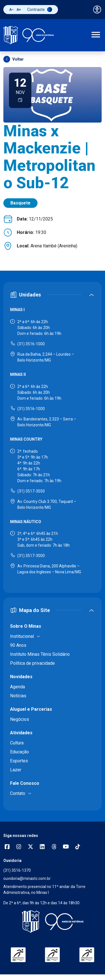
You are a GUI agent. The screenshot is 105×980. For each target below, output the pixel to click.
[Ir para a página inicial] (29, 35)
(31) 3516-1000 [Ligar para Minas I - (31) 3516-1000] (31, 344)
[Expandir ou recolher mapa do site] (53, 610)
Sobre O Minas (26, 626)
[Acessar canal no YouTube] (66, 847)
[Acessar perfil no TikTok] (78, 847)
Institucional (22, 636)
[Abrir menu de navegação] (96, 35)
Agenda (17, 687)
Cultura (17, 743)
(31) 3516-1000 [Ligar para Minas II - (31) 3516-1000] (31, 409)
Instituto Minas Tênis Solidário (40, 654)
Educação (19, 752)
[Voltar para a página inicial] (53, 922)
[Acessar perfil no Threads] (54, 847)
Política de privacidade (32, 663)
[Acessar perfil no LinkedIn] (42, 847)
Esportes (19, 761)
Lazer (16, 770)
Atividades (21, 733)
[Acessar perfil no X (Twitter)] (31, 847)
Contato (18, 793)
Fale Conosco (25, 783)
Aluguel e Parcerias (31, 709)
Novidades (21, 677)
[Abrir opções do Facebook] (7, 847)
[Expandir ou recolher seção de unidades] (53, 295)
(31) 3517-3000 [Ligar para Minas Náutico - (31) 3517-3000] (31, 556)
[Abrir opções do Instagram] (19, 847)
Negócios (20, 719)
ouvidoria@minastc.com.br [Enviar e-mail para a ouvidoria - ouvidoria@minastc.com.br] (27, 878)
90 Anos (18, 645)
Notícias (18, 696)
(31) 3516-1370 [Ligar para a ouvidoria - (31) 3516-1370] (17, 870)
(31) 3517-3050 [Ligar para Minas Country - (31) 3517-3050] (31, 491)
